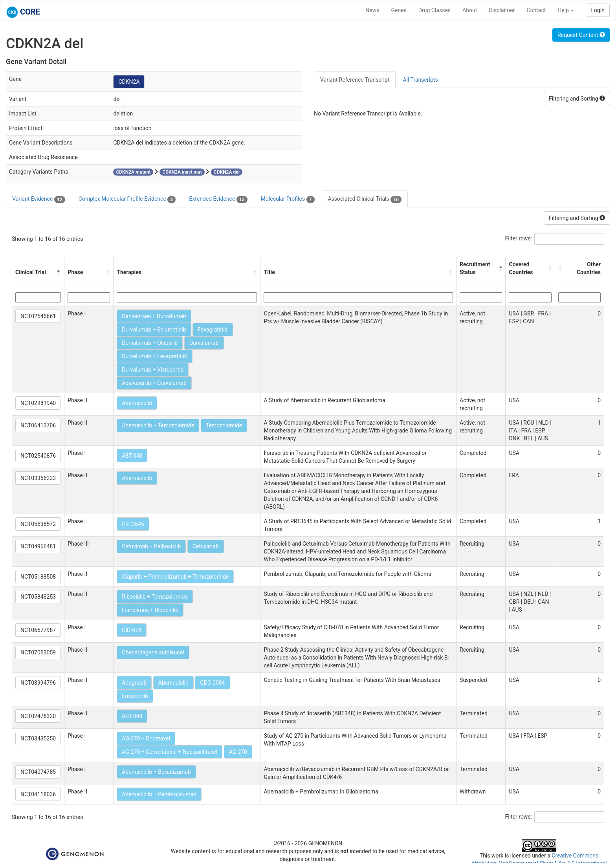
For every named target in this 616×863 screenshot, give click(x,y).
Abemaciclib (137, 403)
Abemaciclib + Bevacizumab (156, 772)
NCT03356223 (38, 478)
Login (598, 10)
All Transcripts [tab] (420, 80)
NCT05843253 (38, 597)
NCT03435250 (38, 738)
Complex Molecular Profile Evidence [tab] (127, 199)
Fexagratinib (213, 330)
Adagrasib (134, 683)
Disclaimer (502, 10)
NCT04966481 (38, 546)
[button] (59, 272)
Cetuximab (206, 546)
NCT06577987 (38, 630)
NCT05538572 (38, 524)
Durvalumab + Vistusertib (153, 370)
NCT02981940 (38, 403)
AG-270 (238, 752)
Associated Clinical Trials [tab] (365, 199)
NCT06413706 (38, 425)
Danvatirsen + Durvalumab (154, 316)
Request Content (581, 35)
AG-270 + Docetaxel (146, 738)
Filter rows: (519, 238)
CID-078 (132, 630)
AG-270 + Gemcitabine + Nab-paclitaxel (170, 752)
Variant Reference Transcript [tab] (355, 80)
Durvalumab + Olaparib (150, 343)
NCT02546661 (38, 316)
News (372, 10)
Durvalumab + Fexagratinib (154, 356)
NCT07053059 (38, 652)
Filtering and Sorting (577, 99)
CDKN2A (129, 82)
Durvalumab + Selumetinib (154, 330)
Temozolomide (224, 425)
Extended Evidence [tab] (218, 199)
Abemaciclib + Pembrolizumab (159, 794)
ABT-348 (132, 456)
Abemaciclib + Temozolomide (158, 425)
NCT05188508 (38, 577)
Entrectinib (135, 696)
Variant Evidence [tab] (39, 199)
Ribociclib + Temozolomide (155, 597)
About (470, 10)
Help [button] (566, 10)
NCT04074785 (38, 772)
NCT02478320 (38, 716)
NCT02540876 (38, 456)
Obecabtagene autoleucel (153, 652)
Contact (536, 10)
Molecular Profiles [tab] (288, 199)
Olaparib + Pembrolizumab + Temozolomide (175, 577)
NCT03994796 (38, 683)
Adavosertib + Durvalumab (154, 383)
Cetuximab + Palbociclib (151, 546)
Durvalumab (204, 343)
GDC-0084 (212, 683)
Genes (399, 10)
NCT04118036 (38, 794)
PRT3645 (133, 524)
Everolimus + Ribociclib (150, 610)
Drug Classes (434, 10)
